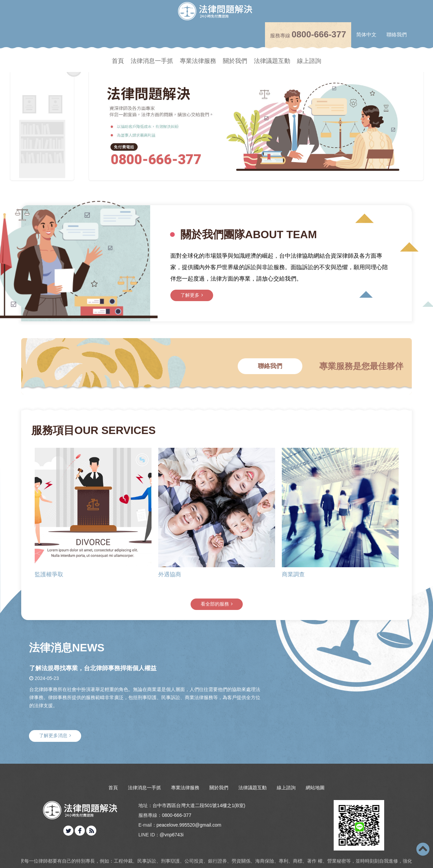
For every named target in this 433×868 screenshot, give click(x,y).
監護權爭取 (49, 575)
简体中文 (366, 34)
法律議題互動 (272, 61)
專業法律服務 (198, 61)
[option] (216, 119)
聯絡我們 (397, 34)
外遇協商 (170, 575)
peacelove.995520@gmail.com (189, 825)
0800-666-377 (319, 34)
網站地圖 (315, 788)
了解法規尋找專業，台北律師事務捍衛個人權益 (93, 668)
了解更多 (356, 295)
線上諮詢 (309, 61)
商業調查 (293, 575)
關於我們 (235, 61)
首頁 (118, 61)
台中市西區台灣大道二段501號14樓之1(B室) (199, 805)
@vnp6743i (172, 835)
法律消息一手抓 (152, 61)
